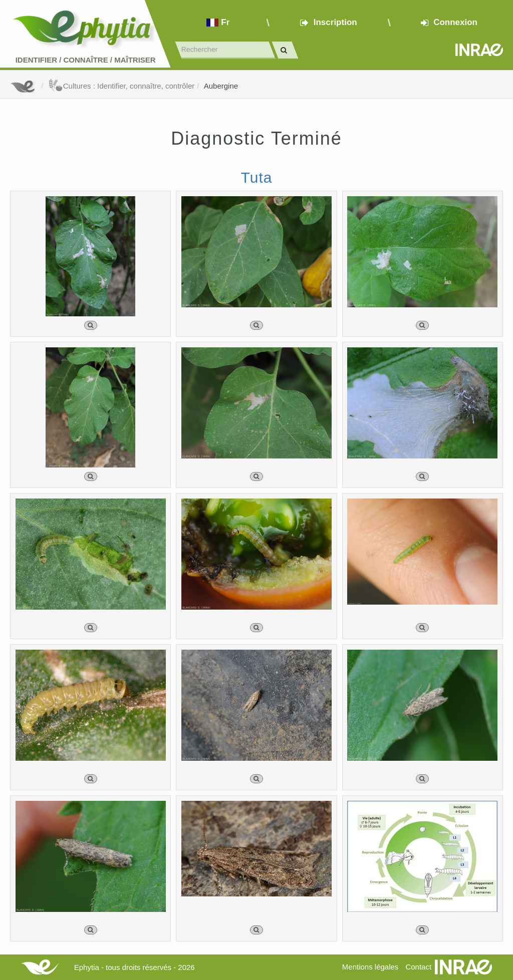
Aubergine (221, 86)
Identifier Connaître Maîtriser (86, 60)
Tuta (257, 177)
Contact (418, 967)
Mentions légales (370, 967)
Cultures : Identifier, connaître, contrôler (121, 86)
